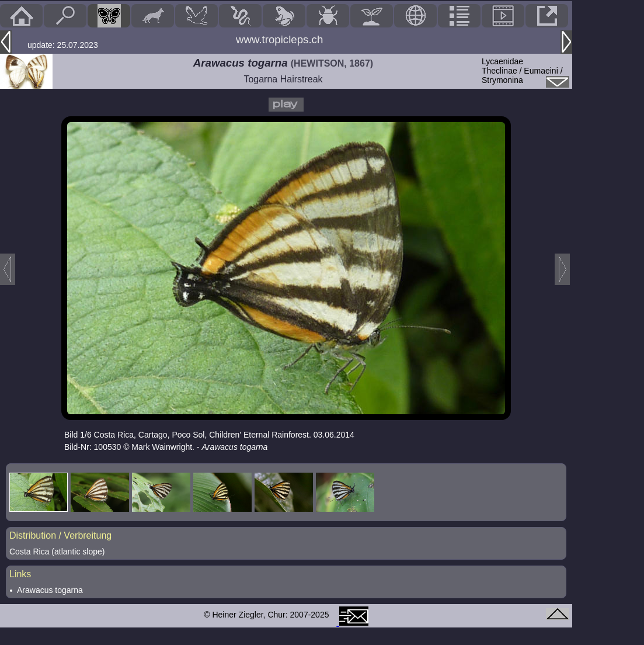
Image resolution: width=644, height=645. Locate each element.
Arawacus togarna (50, 590)
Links (20, 574)
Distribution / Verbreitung (60, 535)
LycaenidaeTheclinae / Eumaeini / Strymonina (522, 71)
